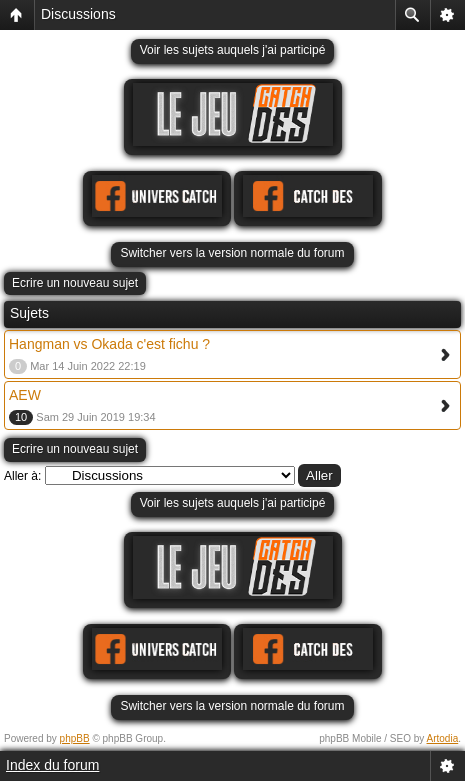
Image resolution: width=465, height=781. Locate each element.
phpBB (75, 738)
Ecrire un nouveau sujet (75, 283)
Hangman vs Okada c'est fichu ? (109, 344)
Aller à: (22, 476)
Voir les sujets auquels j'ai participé (233, 50)
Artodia (443, 738)
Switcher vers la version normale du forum (232, 253)
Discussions (78, 14)
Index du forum (52, 765)
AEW (25, 395)
